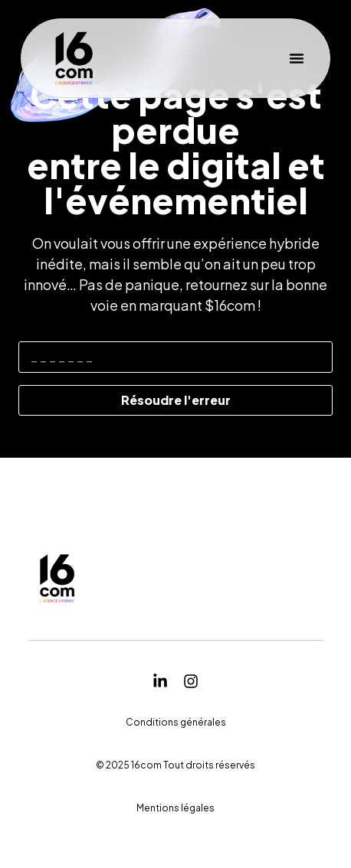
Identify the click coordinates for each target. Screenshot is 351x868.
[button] (297, 58)
